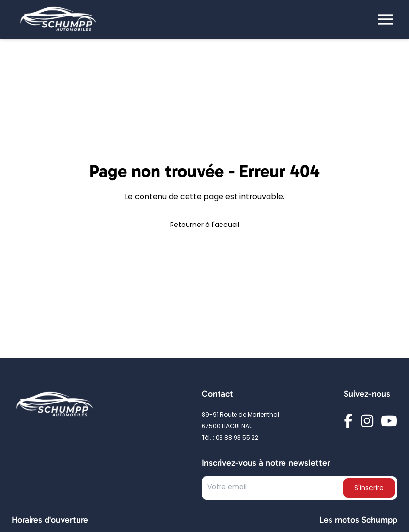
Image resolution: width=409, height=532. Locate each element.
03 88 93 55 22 (237, 438)
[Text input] (273, 490)
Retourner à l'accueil (205, 225)
